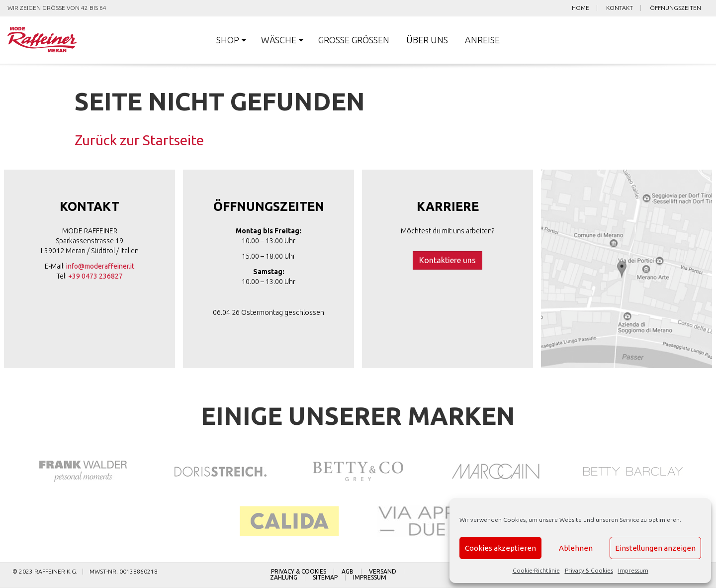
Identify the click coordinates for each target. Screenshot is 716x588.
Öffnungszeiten (675, 8)
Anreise (482, 40)
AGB (348, 572)
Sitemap (325, 578)
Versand (383, 572)
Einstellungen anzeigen (655, 548)
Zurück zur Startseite (139, 140)
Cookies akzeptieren (500, 548)
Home (581, 8)
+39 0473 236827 (95, 276)
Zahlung (284, 578)
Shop (228, 40)
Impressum (633, 570)
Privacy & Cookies (589, 570)
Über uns (427, 40)
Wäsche (279, 40)
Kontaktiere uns (447, 260)
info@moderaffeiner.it (100, 266)
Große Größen (354, 40)
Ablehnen (576, 548)
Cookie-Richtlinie (536, 570)
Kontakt (620, 8)
